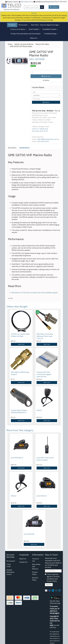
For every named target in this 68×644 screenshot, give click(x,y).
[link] (50, 590)
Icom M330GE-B (17, 458)
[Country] (46, 95)
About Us (34, 38)
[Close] (34, 13)
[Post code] (46, 99)
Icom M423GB (29, 534)
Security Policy (35, 579)
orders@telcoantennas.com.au (48, 139)
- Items (54, 7)
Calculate (46, 102)
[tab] (12, 148)
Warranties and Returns (36, 567)
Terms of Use (35, 560)
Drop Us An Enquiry (18, 29)
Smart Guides (34, 29)
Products (12, 25)
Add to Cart (46, 76)
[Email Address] (53, 571)
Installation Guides (50, 29)
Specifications (24, 148)
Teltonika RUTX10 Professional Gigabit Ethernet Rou (44, 374)
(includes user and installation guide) (44, 293)
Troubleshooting (51, 34)
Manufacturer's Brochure (21, 293)
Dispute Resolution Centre (10, 572)
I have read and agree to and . (52, 578)
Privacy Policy (35, 573)
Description (12, 148)
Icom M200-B (42, 496)
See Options (21, 468)
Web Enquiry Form (27, 2)
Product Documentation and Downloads (26, 34)
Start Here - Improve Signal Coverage (45, 25)
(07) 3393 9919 (43, 141)
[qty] (46, 92)
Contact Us (23, 562)
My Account (23, 25)
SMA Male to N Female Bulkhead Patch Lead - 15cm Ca (45, 336)
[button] (46, 80)
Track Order (9, 565)
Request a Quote (12, 2)
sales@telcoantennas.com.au (45, 2)
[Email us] (46, 590)
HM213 (39, 410)
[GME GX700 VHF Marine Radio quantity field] (46, 72)
